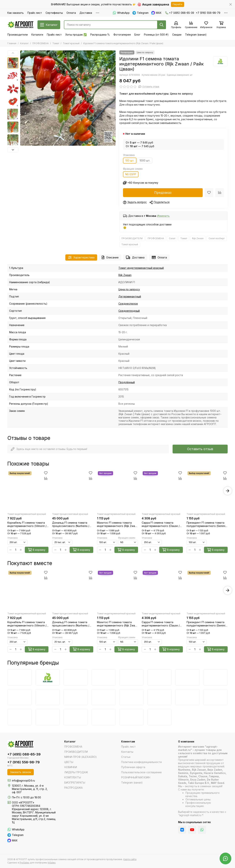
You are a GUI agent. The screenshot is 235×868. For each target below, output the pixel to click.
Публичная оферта (133, 767)
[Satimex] (160, 717)
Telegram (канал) (196, 35)
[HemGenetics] (104, 717)
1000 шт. (145, 160)
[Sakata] (188, 677)
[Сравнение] (191, 25)
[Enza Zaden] (104, 677)
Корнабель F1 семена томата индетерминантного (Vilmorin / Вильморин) (27, 524)
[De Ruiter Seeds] (20, 697)
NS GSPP (131, 174)
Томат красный (71, 43)
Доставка (86, 13)
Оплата (71, 13)
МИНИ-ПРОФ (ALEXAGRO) (81, 757)
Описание (110, 257)
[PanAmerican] (76, 717)
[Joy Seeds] (160, 697)
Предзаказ (163, 193)
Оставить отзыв (200, 449)
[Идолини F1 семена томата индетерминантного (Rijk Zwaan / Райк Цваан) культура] (68, 98)
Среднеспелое (128, 304)
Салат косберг (217, 238)
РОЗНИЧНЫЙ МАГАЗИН (136, 777)
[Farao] (48, 717)
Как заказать (16, 13)
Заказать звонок (21, 772)
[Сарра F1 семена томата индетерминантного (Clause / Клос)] (162, 491)
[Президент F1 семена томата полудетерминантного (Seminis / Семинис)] (207, 491)
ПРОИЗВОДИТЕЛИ (132, 238)
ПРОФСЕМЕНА (40, 43)
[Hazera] (48, 697)
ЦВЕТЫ (69, 762)
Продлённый (127, 382)
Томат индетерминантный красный (141, 268)
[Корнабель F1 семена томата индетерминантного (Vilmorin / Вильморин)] (28, 491)
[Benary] (216, 697)
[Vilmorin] (132, 677)
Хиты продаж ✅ (76, 35)
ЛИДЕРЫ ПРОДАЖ (76, 772)
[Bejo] (20, 677)
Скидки (177, 35)
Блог (137, 35)
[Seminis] (76, 677)
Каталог (24, 43)
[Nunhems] (104, 697)
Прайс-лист (54, 35)
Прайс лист (35, 13)
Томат (56, 43)
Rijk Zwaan (198, 238)
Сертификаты (54, 13)
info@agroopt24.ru (23, 780)
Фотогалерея (122, 35)
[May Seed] (188, 697)
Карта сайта (130, 859)
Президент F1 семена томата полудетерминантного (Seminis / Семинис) (207, 524)
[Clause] (216, 677)
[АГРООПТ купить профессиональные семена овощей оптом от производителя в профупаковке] (21, 25)
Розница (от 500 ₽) (156, 35)
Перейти (178, 4)
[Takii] (76, 697)
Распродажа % (100, 35)
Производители (18, 35)
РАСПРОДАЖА (73, 788)
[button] (13, 53)
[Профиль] (176, 25)
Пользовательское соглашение (141, 772)
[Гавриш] (132, 697)
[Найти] (162, 25)
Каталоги (37, 35)
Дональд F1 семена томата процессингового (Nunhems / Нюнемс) (71, 524)
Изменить (163, 216)
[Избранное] (206, 25)
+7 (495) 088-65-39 (180, 13)
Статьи (126, 757)
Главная (12, 43)
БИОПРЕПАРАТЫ (75, 783)
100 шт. (130, 160)
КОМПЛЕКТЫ (73, 777)
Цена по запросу (129, 289)
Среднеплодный (129, 311)
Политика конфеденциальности (141, 762)
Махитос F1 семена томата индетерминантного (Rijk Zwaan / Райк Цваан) (117, 524)
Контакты (127, 752)
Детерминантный (130, 296)
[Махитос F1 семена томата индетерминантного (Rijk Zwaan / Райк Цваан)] (117, 491)
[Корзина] (221, 25)
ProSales (25, 863)
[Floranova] (132, 717)
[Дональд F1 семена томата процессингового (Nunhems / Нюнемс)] (73, 491)
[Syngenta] (160, 677)
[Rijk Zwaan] (220, 61)
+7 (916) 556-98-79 (208, 13)
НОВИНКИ (71, 767)
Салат (172, 238)
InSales (52, 863)
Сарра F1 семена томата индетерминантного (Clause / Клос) (161, 524)
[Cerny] (20, 717)
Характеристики (81, 257)
